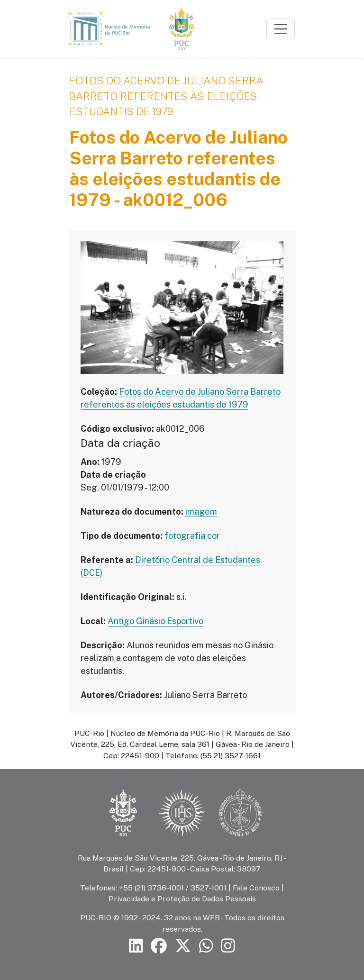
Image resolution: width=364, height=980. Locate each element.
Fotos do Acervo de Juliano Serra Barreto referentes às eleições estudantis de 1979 (166, 96)
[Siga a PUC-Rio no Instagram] (228, 946)
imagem (201, 512)
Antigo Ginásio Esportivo (155, 621)
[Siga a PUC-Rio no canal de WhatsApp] (206, 946)
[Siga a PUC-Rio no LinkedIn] (136, 946)
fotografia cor (192, 536)
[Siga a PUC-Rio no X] (183, 946)
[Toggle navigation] (281, 29)
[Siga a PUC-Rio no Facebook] (159, 946)
